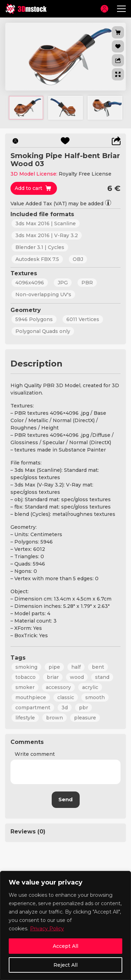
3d (65, 708)
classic (66, 697)
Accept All (65, 946)
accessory (58, 687)
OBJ (78, 259)
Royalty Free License (85, 174)
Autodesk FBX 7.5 (37, 259)
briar (53, 677)
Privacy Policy (47, 929)
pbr (83, 708)
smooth (95, 697)
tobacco (26, 677)
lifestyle (25, 718)
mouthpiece (31, 697)
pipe (54, 667)
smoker (25, 687)
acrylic (90, 687)
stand (102, 677)
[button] (118, 60)
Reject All (65, 965)
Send (65, 799)
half (76, 667)
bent (98, 667)
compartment (33, 708)
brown (54, 718)
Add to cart (28, 188)
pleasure (85, 718)
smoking (26, 667)
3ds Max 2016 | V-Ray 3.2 (47, 235)
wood (77, 677)
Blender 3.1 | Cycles (40, 247)
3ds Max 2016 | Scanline (46, 223)
